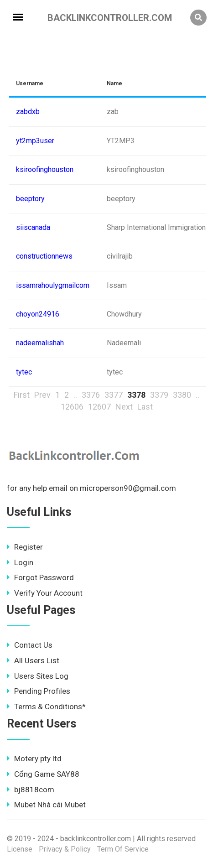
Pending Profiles (39, 691)
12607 (99, 407)
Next (124, 407)
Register (25, 547)
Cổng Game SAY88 (43, 774)
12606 (72, 407)
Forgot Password (40, 577)
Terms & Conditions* (46, 707)
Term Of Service (123, 849)
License (20, 849)
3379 (159, 395)
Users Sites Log (38, 676)
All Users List (33, 660)
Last (145, 407)
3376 (91, 395)
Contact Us (30, 645)
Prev (42, 395)
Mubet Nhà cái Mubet (46, 805)
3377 (114, 395)
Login (20, 562)
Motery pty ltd (34, 759)
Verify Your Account (45, 593)
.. (75, 395)
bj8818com (31, 790)
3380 (182, 395)
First (22, 395)
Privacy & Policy (65, 849)
